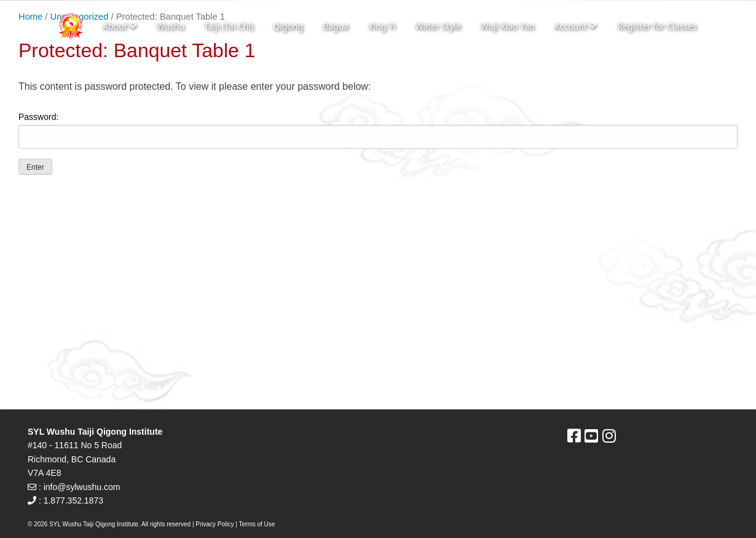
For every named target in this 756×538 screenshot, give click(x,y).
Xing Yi (382, 26)
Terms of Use (257, 524)
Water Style (438, 26)
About (120, 26)
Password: (378, 130)
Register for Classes (657, 26)
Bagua (336, 26)
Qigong (288, 26)
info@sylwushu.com (82, 487)
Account (575, 26)
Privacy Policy (215, 524)
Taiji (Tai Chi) (229, 26)
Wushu (170, 26)
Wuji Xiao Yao (508, 26)
